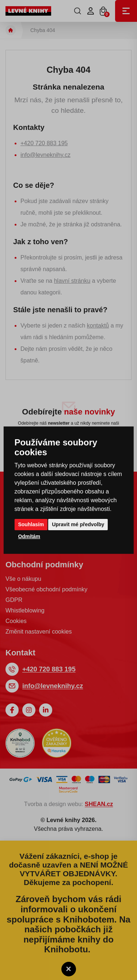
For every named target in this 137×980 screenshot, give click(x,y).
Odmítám (29, 536)
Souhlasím (31, 524)
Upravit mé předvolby (78, 524)
